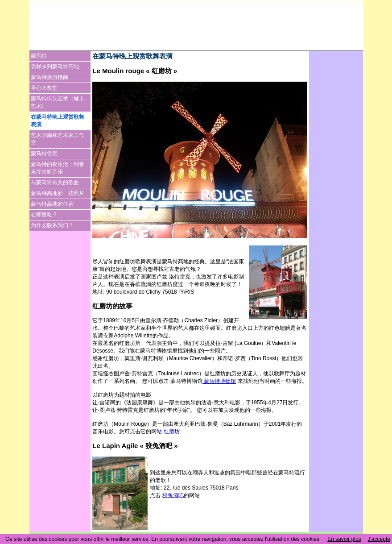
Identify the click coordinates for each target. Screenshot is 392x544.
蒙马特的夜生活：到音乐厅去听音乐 (58, 168)
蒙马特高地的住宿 (52, 204)
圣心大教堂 (44, 88)
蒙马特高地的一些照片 (58, 193)
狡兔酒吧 (173, 495)
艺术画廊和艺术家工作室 (58, 139)
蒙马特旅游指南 (50, 77)
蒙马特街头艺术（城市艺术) (58, 102)
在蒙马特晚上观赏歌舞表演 (58, 121)
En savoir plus (344, 539)
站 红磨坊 (168, 432)
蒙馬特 (39, 56)
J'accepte (379, 539)
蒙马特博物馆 (219, 381)
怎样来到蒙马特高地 (55, 66)
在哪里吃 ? (44, 215)
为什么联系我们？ (52, 225)
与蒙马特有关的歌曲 (55, 183)
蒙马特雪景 (44, 154)
